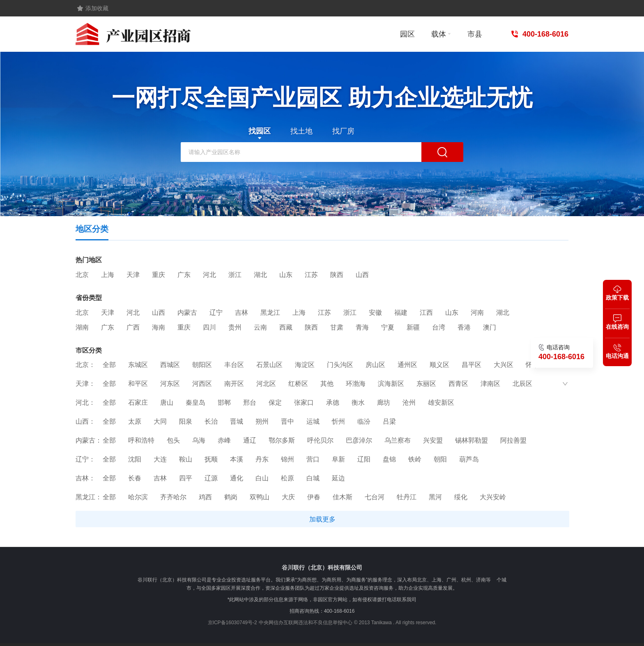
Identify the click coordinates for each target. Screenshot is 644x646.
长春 (135, 478)
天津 (133, 275)
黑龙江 (270, 313)
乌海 (199, 440)
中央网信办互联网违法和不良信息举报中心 (306, 623)
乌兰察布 (398, 440)
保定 (275, 403)
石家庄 (138, 403)
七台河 (375, 497)
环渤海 (356, 384)
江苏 (311, 275)
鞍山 (186, 459)
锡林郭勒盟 (471, 440)
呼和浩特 (141, 440)
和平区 (138, 384)
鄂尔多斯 (282, 440)
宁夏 (388, 328)
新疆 (413, 328)
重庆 (159, 275)
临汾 (364, 421)
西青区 (458, 384)
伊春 (314, 497)
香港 (464, 328)
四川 (209, 328)
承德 (333, 403)
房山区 (375, 365)
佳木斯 (343, 497)
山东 (286, 275)
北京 (82, 275)
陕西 (337, 275)
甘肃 (337, 328)
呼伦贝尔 (320, 440)
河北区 (266, 384)
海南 (159, 328)
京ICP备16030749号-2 (232, 623)
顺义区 (439, 365)
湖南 (82, 328)
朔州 (262, 421)
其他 (327, 384)
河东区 (170, 384)
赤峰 (224, 440)
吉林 (241, 313)
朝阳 (440, 459)
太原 (135, 421)
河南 (477, 313)
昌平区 (471, 365)
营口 (313, 459)
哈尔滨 (138, 497)
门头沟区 (340, 365)
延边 (338, 478)
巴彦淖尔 (359, 440)
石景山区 (269, 365)
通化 (237, 478)
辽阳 (364, 459)
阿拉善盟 (513, 440)
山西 (362, 275)
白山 (262, 478)
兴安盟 (433, 440)
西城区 (170, 365)
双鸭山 (260, 497)
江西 (426, 313)
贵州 (235, 328)
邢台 (250, 403)
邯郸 (224, 403)
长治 (211, 421)
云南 (260, 328)
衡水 (358, 403)
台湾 (439, 328)
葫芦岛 (469, 459)
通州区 (407, 365)
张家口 (304, 403)
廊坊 (384, 403)
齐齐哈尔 (173, 497)
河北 (209, 275)
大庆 (288, 497)
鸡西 (205, 497)
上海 (108, 275)
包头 (173, 440)
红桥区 (298, 384)
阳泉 (186, 421)
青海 (362, 328)
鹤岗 (231, 497)
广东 (184, 275)
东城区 (138, 365)
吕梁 (389, 421)
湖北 (260, 275)
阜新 (338, 459)
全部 (109, 365)
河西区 (202, 384)
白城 (313, 478)
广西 (133, 328)
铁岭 (415, 459)
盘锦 (389, 459)
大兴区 (504, 365)
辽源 (211, 478)
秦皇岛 (195, 403)
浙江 (235, 275)
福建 (401, 313)
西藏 (286, 328)
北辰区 (522, 384)
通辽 (250, 440)
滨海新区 (391, 384)
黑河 (435, 497)
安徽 (375, 313)
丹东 (262, 459)
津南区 (490, 384)
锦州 (287, 459)
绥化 (461, 497)
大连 (160, 459)
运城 (313, 421)
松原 (287, 478)
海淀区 (305, 365)
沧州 (409, 403)
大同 (160, 421)
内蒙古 (187, 313)
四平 (186, 478)
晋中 (287, 421)
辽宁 (216, 313)
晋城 (237, 421)
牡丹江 (407, 497)
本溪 (237, 459)
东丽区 (426, 384)
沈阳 (135, 459)
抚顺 (211, 459)
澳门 (490, 328)
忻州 (338, 421)
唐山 (167, 403)
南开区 (234, 384)
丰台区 (234, 365)
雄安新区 (441, 403)
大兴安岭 (493, 497)
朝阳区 (202, 365)
